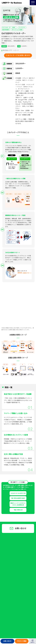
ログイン (32, 642)
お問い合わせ (7, 641)
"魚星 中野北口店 (18, 510)
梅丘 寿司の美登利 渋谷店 (18, 498)
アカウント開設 (22, 641)
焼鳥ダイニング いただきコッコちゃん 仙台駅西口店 (18, 504)
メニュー (33, 3)
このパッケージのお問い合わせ (18, 55)
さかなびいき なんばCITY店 (18, 493)
